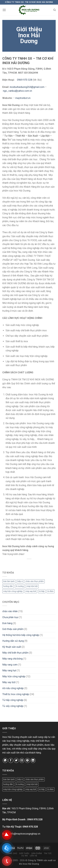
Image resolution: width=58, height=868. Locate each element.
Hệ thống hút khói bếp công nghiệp (21, 635)
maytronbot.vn (23, 98)
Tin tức (48, 853)
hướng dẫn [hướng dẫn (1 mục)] (8, 586)
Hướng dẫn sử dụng (13, 641)
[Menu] (4, 10)
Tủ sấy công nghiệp (13, 706)
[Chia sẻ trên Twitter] (16, 760)
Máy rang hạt (9, 670)
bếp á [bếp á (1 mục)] (20, 581)
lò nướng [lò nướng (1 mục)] (20, 586)
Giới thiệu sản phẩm (13, 629)
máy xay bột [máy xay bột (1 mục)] (31, 591)
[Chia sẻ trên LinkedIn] (33, 760)
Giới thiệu (24, 853)
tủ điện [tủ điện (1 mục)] (50, 591)
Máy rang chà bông (12, 659)
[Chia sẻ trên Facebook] (11, 760)
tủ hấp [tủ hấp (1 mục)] (42, 591)
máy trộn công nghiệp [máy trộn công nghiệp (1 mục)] (13, 591)
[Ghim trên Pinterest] (27, 760)
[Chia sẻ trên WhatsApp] (5, 760)
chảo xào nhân (10, 611)
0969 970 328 (25, 80)
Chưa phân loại (10, 617)
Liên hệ (34, 856)
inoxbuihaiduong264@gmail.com (27, 87)
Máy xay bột (9, 682)
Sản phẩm (37, 853)
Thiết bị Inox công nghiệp (16, 694)
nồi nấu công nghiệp (13, 688)
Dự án (25, 856)
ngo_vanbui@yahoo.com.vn (17, 91)
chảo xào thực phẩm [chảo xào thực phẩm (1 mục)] (35, 581)
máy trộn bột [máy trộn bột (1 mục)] (32, 586)
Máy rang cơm (10, 665)
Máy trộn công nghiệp (14, 676)
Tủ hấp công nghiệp (13, 700)
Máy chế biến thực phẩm (15, 653)
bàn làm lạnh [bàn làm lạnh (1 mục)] (9, 581)
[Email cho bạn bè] (22, 760)
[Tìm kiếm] (55, 10)
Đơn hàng (7, 623)
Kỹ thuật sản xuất (12, 647)
